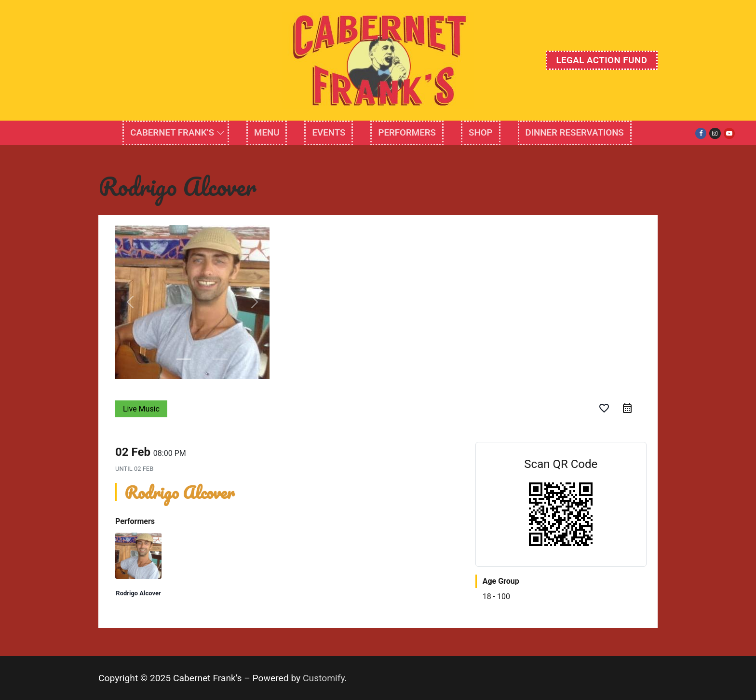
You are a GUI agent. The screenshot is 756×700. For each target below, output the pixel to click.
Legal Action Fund (601, 60)
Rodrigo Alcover (138, 593)
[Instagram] (715, 133)
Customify (324, 678)
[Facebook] (701, 133)
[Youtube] (729, 133)
